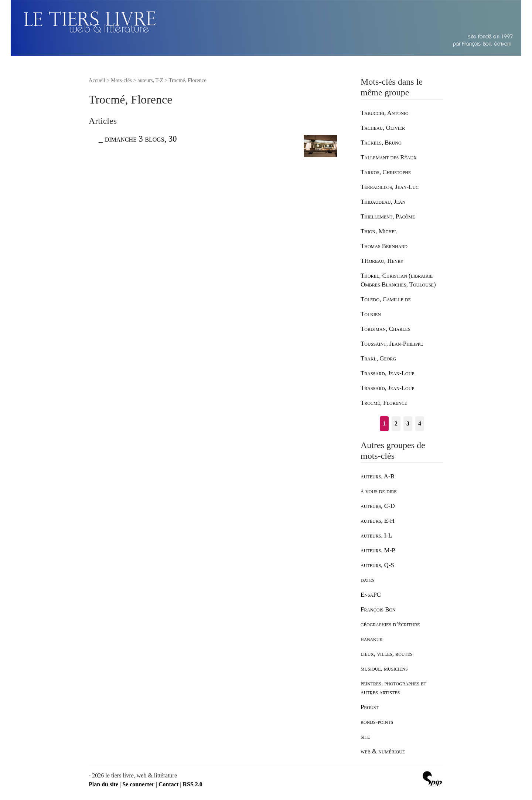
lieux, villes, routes (387, 654)
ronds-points (377, 722)
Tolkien (371, 314)
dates (367, 580)
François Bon (378, 609)
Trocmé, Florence (384, 403)
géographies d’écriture (390, 624)
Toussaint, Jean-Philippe (392, 344)
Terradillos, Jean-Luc (390, 187)
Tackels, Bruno (381, 143)
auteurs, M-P (378, 550)
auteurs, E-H (378, 521)
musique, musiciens (384, 669)
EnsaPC (371, 595)
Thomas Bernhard (384, 246)
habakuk (372, 639)
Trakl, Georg (378, 358)
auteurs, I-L (376, 535)
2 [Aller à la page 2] (396, 423)
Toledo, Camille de (386, 299)
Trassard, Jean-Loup (387, 373)
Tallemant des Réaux (389, 157)
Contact (168, 784)
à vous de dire (379, 491)
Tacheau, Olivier (383, 128)
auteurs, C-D (378, 506)
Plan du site (103, 784)
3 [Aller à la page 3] (408, 423)
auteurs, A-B (378, 476)
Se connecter (138, 784)
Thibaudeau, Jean (383, 202)
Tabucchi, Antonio (385, 113)
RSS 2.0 (192, 784)
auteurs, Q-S (377, 565)
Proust (370, 707)
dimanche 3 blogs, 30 (141, 139)
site (365, 737)
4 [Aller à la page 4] (420, 423)
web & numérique (383, 751)
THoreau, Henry (382, 261)
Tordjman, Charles (386, 329)
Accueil (97, 80)
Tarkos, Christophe (386, 172)
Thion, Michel (379, 231)
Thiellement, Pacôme (388, 216)
